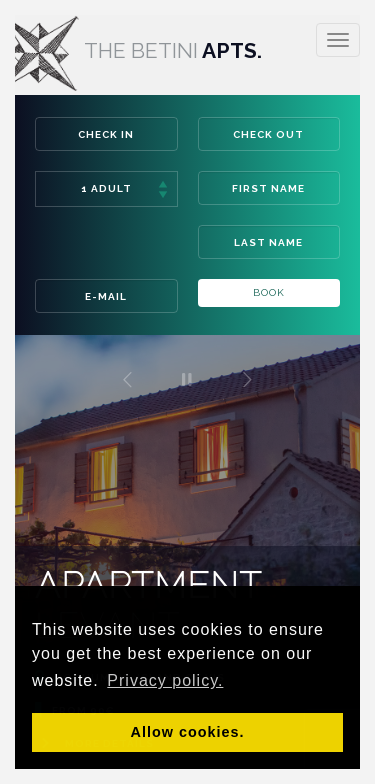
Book (269, 292)
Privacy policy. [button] (165, 680)
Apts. (131, 50)
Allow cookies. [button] (188, 732)
